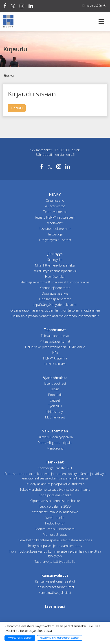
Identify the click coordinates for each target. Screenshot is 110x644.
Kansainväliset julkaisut (55, 593)
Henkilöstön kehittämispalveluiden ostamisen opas (55, 540)
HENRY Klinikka (55, 364)
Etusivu (9, 76)
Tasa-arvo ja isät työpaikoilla (55, 562)
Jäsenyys (55, 254)
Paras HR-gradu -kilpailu (55, 443)
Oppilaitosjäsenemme (55, 299)
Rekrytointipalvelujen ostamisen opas (55, 546)
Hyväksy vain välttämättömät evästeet (60, 638)
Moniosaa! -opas (55, 534)
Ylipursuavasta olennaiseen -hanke (55, 501)
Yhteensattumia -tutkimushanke (55, 512)
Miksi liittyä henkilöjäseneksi (55, 265)
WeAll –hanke (55, 518)
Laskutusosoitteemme (55, 229)
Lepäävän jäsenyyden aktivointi (55, 305)
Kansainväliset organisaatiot (55, 581)
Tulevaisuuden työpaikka (55, 437)
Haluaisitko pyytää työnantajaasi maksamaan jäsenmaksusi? (55, 316)
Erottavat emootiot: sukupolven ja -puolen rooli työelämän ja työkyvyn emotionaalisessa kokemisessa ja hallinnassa (55, 476)
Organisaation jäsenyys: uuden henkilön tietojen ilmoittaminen (55, 310)
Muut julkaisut (55, 417)
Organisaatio (55, 200)
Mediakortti (55, 223)
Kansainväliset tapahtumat (55, 587)
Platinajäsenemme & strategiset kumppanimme (55, 282)
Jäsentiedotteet (55, 383)
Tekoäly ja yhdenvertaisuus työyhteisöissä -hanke (55, 489)
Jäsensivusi (55, 606)
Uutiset (55, 400)
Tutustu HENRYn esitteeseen (55, 217)
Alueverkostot (55, 206)
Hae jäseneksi (55, 277)
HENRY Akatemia (55, 358)
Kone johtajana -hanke (55, 495)
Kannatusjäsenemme (55, 288)
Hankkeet (55, 462)
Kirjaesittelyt (55, 412)
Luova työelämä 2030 (55, 506)
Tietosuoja (55, 234)
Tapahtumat (55, 330)
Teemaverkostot (55, 212)
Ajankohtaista (55, 378)
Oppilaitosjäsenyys (55, 293)
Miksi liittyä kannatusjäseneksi (55, 271)
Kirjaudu (17, 108)
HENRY (55, 194)
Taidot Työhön (55, 523)
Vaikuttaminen (55, 431)
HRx (55, 353)
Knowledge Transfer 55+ (55, 468)
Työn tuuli (55, 406)
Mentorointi (55, 448)
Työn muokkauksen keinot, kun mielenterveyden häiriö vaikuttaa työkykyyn (55, 554)
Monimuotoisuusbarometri (55, 529)
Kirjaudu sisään (95, 6)
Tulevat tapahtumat (55, 336)
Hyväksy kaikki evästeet (20, 638)
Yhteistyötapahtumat (55, 341)
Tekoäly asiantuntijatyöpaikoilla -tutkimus (55, 484)
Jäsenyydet (55, 260)
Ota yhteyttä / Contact (55, 240)
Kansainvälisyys (55, 575)
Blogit (55, 389)
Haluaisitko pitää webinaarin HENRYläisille (55, 347)
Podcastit (55, 395)
